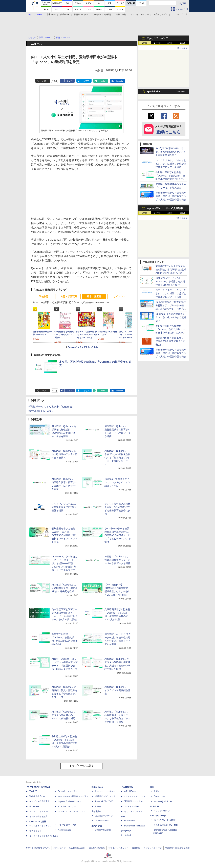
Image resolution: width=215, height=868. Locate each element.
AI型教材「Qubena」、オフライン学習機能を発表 (117, 690)
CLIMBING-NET (102, 821)
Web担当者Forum (37, 796)
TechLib (128, 835)
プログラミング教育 (102, 14)
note (103, 81)
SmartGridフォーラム (68, 791)
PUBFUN (155, 806)
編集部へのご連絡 (97, 848)
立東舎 (98, 806)
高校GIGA (65, 14)
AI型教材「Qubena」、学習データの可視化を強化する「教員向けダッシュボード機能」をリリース (117, 458)
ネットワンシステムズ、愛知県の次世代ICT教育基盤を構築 (64, 507)
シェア (69, 81)
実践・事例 (121, 14)
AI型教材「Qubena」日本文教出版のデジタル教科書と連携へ (64, 454)
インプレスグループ (153, 848)
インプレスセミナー (67, 806)
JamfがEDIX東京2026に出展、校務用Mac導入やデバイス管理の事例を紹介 (171, 152)
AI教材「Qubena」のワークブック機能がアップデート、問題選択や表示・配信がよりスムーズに (64, 666)
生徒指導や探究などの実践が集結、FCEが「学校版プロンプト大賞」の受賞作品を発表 (171, 196)
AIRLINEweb (130, 791)
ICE (152, 787)
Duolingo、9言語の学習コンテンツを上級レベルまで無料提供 (171, 317)
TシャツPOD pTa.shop (165, 820)
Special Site (153, 92)
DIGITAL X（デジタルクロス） (72, 811)
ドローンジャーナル (38, 811)
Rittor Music (97, 787)
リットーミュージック (105, 791)
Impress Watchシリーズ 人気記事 (165, 208)
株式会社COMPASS (41, 411)
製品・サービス (161, 14)
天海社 (157, 791)
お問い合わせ (59, 848)
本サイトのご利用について (38, 848)
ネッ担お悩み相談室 (38, 817)
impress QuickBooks (163, 801)
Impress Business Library (69, 801)
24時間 (157, 43)
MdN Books (130, 821)
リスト (55, 81)
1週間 (170, 43)
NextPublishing (65, 830)
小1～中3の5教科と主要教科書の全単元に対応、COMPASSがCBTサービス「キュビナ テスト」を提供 (118, 535)
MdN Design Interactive (135, 826)
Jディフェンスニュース (135, 796)
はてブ (86, 81)
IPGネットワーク (158, 816)
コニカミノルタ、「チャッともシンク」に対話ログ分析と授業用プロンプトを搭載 (171, 164)
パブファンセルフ (162, 811)
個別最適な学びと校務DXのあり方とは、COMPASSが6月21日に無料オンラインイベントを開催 (64, 535)
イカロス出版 (127, 787)
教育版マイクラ (81, 14)
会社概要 (136, 848)
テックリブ (126, 831)
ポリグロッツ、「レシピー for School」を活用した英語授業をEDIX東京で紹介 (170, 281)
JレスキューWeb (132, 806)
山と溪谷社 (97, 811)
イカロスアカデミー (133, 811)
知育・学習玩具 (69, 296)
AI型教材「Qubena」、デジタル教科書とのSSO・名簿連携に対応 (64, 715)
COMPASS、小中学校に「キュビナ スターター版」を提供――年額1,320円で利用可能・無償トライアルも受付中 (64, 563)
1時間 (145, 43)
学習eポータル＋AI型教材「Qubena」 (51, 407)
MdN (123, 817)
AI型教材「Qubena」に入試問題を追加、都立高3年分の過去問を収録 (64, 588)
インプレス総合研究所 (39, 801)
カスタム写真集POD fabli (166, 825)
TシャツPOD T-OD (104, 801)
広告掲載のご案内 (77, 848)
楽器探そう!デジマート (105, 796)
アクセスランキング (157, 38)
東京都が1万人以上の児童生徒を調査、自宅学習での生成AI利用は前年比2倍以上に (171, 270)
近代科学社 (97, 826)
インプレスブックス (67, 825)
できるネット (35, 831)
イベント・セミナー (140, 14)
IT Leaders (34, 806)
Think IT (33, 791)
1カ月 (183, 43)
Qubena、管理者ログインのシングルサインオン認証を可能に (117, 482)
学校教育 (44, 296)
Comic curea (159, 796)
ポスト (45, 81)
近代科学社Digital (103, 830)
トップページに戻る (81, 766)
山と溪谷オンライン (104, 816)
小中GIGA (51, 14)
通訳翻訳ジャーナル (133, 801)
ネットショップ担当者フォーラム (73, 796)
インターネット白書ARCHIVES (44, 836)
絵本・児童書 (94, 296)
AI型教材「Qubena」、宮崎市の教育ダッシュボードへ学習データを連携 (117, 560)
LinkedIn (120, 81)
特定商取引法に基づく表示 (177, 848)
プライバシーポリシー (118, 848)
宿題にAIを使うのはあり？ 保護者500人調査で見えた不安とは (170, 341)
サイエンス (119, 296)
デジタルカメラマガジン (40, 826)
